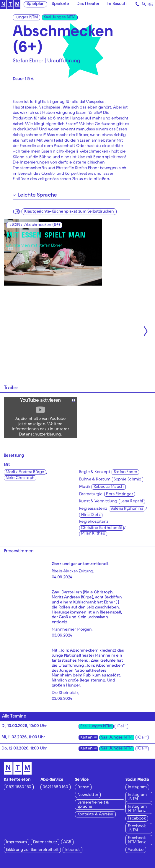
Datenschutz (45, 842)
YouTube (136, 850)
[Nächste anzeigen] (146, 331)
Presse (83, 787)
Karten (86, 738)
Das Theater (88, 5)
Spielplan (36, 5)
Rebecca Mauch (109, 487)
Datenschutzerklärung (40, 435)
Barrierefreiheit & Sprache (93, 805)
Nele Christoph (20, 478)
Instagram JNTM (137, 797)
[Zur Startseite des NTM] (10, 5)
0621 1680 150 (18, 787)
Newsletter (88, 795)
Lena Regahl (132, 502)
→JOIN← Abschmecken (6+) (34, 225)
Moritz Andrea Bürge (25, 472)
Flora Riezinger (119, 494)
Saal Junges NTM (60, 18)
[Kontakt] (138, 4)
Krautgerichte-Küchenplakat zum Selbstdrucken (69, 212)
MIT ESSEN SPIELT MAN (46, 236)
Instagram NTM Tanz (137, 809)
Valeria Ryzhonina (127, 509)
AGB (67, 842)
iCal (120, 727)
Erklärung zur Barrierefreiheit (32, 850)
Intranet (72, 850)
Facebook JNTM (137, 829)
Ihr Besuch (116, 5)
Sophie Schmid (127, 480)
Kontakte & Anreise (95, 815)
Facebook (137, 819)
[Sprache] (150, 4)
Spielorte (60, 5)
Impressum (16, 842)
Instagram (137, 787)
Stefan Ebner (125, 472)
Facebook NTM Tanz (137, 840)
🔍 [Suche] (144, 5)
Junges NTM (26, 18)
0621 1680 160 (55, 787)
